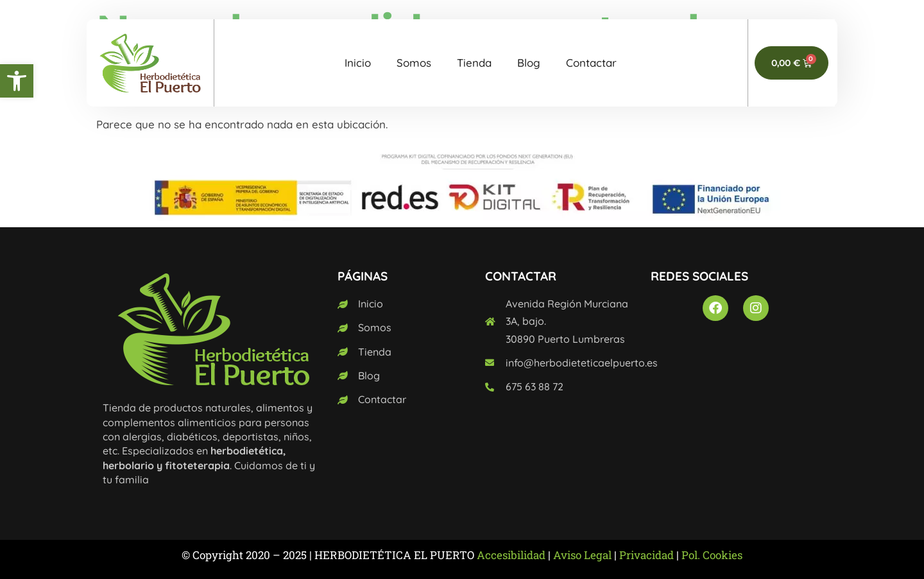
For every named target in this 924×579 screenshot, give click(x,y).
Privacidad (646, 555)
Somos (414, 63)
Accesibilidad (511, 555)
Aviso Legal (582, 555)
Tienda (474, 63)
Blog (529, 63)
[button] (17, 81)
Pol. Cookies (712, 555)
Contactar (591, 63)
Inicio (358, 63)
